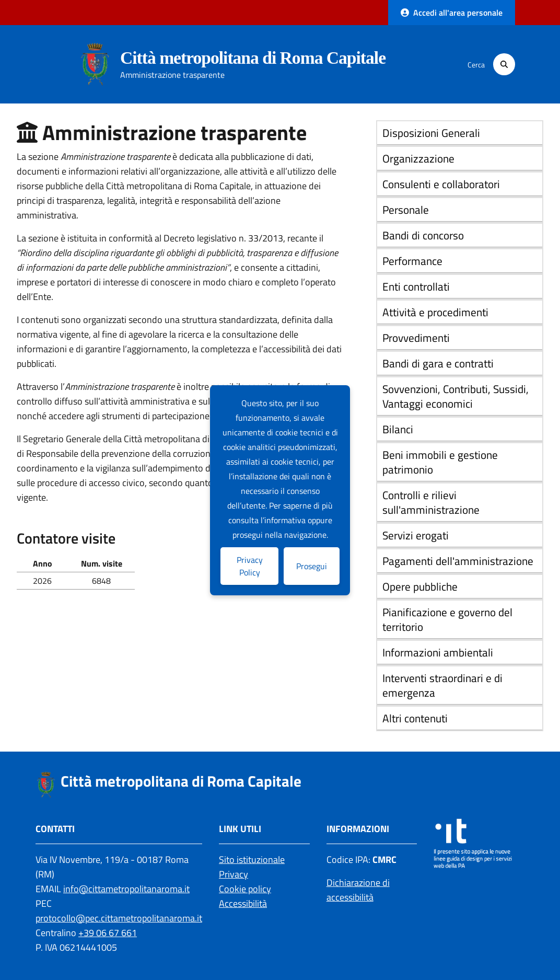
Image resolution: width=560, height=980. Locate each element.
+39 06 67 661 (108, 933)
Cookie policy (245, 889)
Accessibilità (243, 903)
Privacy (234, 874)
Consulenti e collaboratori (441, 184)
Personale (406, 210)
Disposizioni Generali (431, 133)
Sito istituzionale (252, 860)
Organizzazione (418, 158)
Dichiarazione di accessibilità (358, 890)
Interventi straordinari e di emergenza (442, 685)
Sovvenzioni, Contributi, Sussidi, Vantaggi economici (456, 396)
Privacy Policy (250, 566)
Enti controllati (416, 286)
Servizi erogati (416, 535)
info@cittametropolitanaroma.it (126, 889)
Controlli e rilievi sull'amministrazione (431, 502)
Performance (412, 261)
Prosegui (312, 566)
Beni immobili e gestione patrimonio (440, 462)
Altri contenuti (415, 718)
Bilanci (398, 429)
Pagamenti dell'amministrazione (458, 561)
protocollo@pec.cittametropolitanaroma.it (119, 918)
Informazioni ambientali (438, 652)
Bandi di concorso (423, 235)
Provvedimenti (416, 338)
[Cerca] (504, 64)
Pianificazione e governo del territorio (447, 619)
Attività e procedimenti (435, 312)
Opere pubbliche (420, 586)
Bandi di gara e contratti (438, 363)
